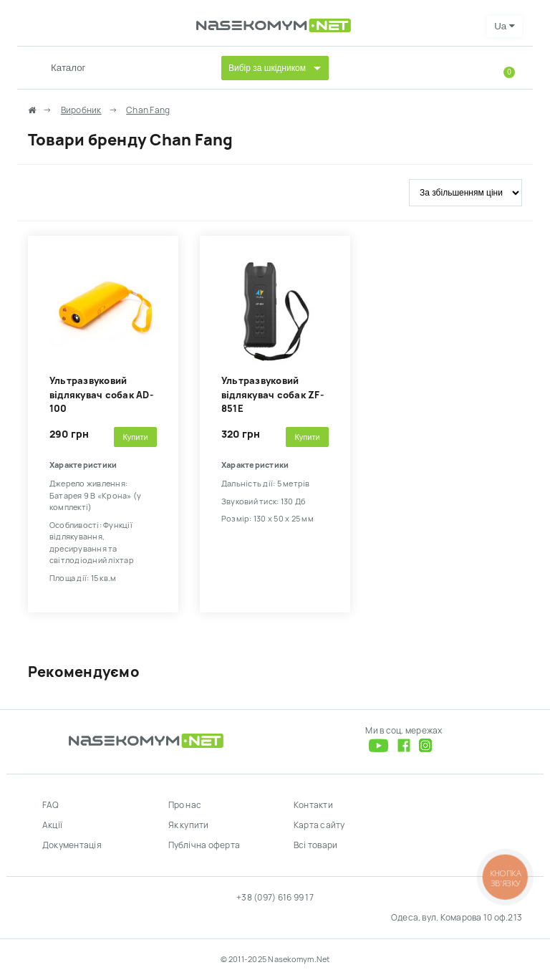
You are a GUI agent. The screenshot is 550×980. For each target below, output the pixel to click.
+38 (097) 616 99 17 (275, 898)
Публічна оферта (204, 845)
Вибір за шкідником (267, 68)
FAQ (51, 805)
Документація (72, 845)
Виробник (81, 110)
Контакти (313, 805)
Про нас (185, 805)
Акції (52, 825)
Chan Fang (148, 110)
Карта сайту (319, 825)
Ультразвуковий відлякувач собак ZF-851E (272, 395)
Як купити (189, 825)
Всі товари (315, 845)
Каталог (68, 68)
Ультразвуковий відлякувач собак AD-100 (101, 395)
